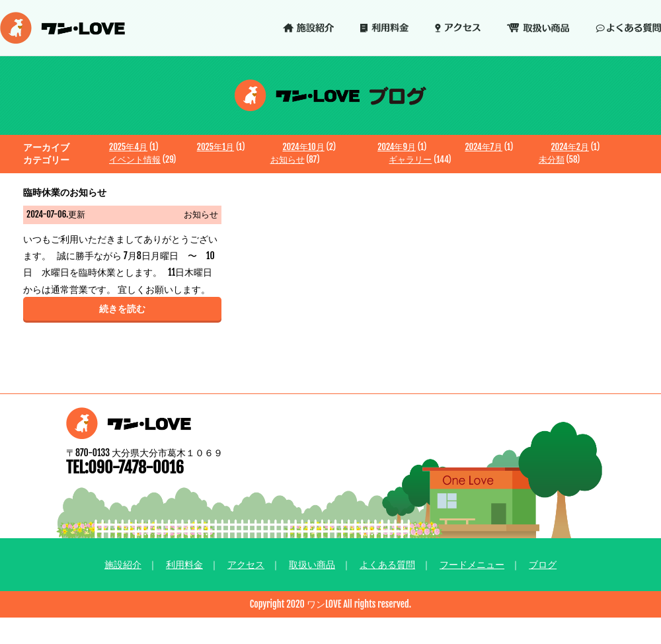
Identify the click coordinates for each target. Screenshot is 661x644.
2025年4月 (128, 147)
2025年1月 (215, 147)
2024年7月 (484, 147)
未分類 (552, 159)
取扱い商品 (312, 564)
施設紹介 (123, 564)
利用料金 (184, 564)
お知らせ (288, 159)
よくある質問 (387, 564)
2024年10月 (303, 147)
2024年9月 (397, 147)
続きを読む (122, 308)
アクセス (246, 564)
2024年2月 (569, 147)
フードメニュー (472, 564)
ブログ (543, 564)
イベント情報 (135, 159)
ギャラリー (410, 159)
